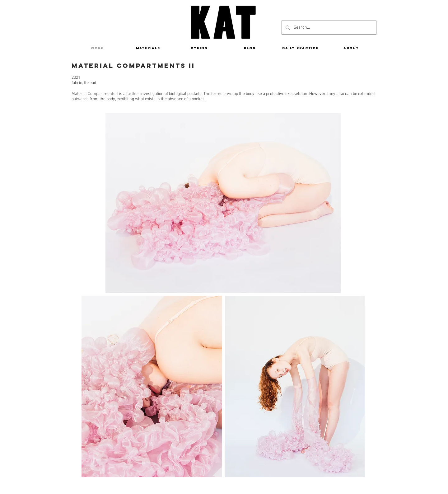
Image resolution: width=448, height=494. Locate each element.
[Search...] (328, 28)
